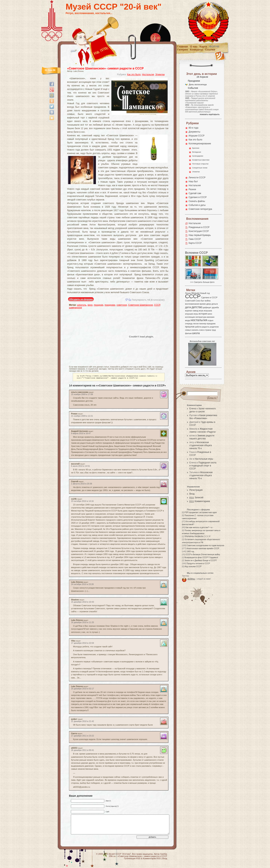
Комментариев (200, 501)
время (203, 304)
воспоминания (192, 304)
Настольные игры (204, 459)
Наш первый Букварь (200, 235)
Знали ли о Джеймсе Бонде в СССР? (201, 560)
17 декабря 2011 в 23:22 (82, 736)
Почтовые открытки (200, 164)
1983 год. (190, 551)
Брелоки (196, 148)
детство (197, 307)
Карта (203, 47)
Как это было (134, 75)
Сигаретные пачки (200, 168)
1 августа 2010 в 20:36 (82, 484)
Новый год (205, 293)
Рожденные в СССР (199, 227)
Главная (183, 47)
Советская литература (200, 209)
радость (206, 327)
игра (201, 311)
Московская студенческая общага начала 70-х (201, 445)
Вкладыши (197, 152)
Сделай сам (195, 193)
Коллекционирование (200, 144)
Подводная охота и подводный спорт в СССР (203, 466)
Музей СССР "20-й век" (114, 7)
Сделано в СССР (198, 197)
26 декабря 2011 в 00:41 (82, 751)
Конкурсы (196, 50)
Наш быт (193, 181)
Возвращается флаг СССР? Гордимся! (201, 557)
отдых (211, 320)
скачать (195, 330)
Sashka (164, 855)
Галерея (183, 50)
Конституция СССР (199, 231)
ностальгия (199, 320)
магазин (211, 317)
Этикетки (160, 75)
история (203, 314)
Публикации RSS (132, 859)
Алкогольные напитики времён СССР (203, 548)
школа (196, 333)
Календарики (198, 156)
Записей (196, 498)
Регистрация (196, 490)
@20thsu (191, 579)
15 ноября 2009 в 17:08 (82, 395)
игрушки (189, 314)
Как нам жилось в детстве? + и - (199, 527)
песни (196, 324)
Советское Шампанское (141, 305)
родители (214, 327)
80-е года (193, 128)
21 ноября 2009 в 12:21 (82, 417)
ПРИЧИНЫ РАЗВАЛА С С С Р (197, 536)
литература (201, 317)
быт (203, 301)
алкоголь (82, 305)
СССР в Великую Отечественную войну (203, 554)
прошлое (190, 327)
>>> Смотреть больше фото (202, 282)
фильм (188, 333)
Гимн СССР (195, 239)
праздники (110, 305)
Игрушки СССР (196, 136)
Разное (192, 189)
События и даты (197, 205)
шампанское (75, 308)
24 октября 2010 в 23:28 (82, 585)
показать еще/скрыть (210, 114)
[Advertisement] (91, 337)
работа (198, 327)
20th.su (112, 857)
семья (188, 330)
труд (214, 330)
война (208, 301)
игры (196, 314)
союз (201, 330)
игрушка (208, 311)
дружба (215, 307)
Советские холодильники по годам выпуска (205, 545)
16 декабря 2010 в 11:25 (82, 623)
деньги (215, 304)
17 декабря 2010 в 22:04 (82, 644)
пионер (203, 324)
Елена (193, 409)
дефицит (207, 307)
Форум (214, 47)
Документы (194, 132)
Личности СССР (197, 178)
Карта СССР (195, 243)
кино (210, 314)
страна (208, 330)
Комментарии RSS (152, 859)
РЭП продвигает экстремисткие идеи (201, 512)
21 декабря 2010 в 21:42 (82, 722)
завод (196, 311)
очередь (189, 324)
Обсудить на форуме (81, 299)
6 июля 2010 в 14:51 (81, 467)
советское (122, 305)
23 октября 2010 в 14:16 (82, 502)
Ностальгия (148, 75)
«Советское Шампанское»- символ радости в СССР (105, 68)
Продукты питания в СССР (198, 563)
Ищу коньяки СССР (193, 566)
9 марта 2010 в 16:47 (81, 434)
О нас (194, 47)
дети (188, 307)
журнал (189, 311)
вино (90, 305)
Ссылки (210, 50)
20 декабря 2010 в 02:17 (82, 689)
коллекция (190, 317)
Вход (192, 494)
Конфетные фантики (201, 160)
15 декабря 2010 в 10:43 (82, 603)
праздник (99, 305)
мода (188, 320)
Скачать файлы (197, 201)
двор (209, 304)
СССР (157, 305)
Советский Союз (193, 301)
